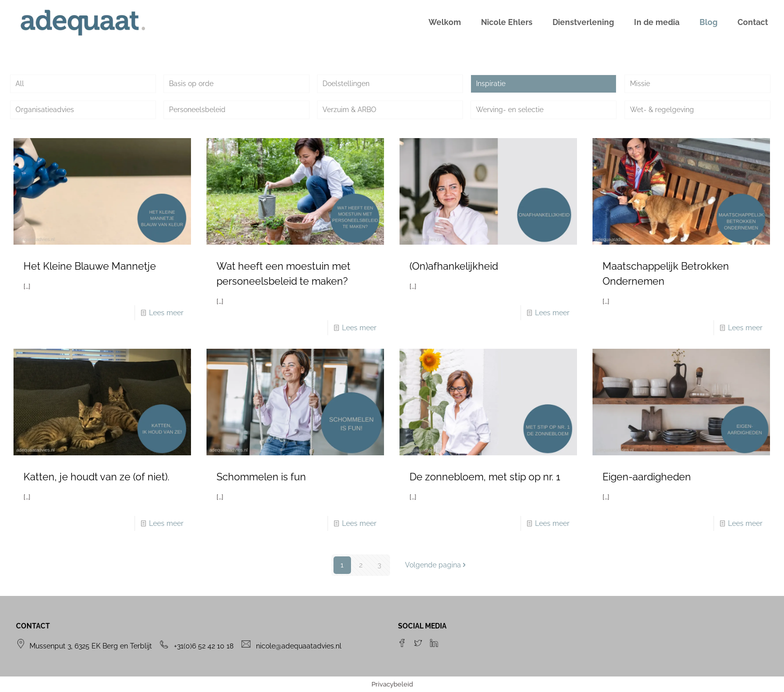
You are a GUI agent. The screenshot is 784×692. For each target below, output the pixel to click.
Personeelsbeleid (197, 110)
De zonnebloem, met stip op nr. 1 (485, 477)
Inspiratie (491, 84)
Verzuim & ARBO (349, 110)
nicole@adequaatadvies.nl (299, 646)
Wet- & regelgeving (662, 110)
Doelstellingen (346, 84)
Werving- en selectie (510, 110)
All (20, 84)
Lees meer (166, 313)
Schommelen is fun (261, 477)
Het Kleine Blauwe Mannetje (90, 266)
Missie (640, 84)
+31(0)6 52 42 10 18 (204, 646)
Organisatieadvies (45, 110)
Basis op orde (191, 84)
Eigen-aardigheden (647, 477)
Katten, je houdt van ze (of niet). (96, 477)
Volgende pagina (436, 565)
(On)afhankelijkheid (454, 266)
